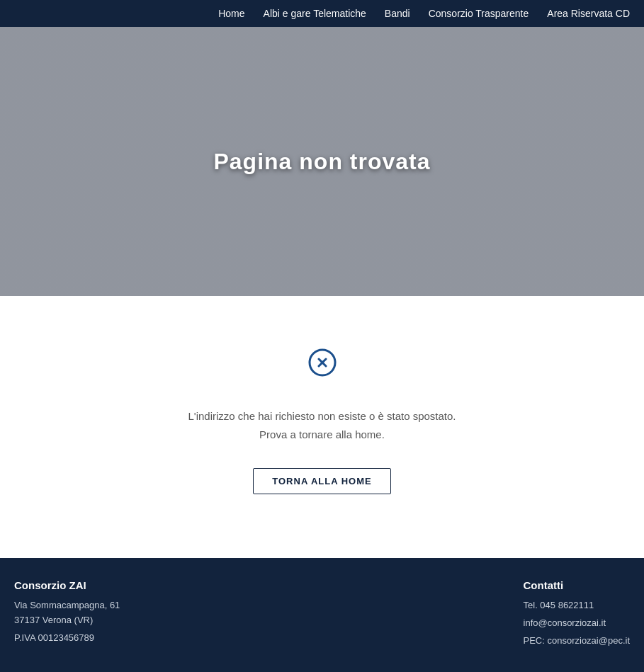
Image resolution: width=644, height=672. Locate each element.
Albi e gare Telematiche (315, 13)
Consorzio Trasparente (479, 13)
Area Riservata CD (588, 13)
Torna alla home (322, 481)
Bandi (397, 13)
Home (231, 13)
